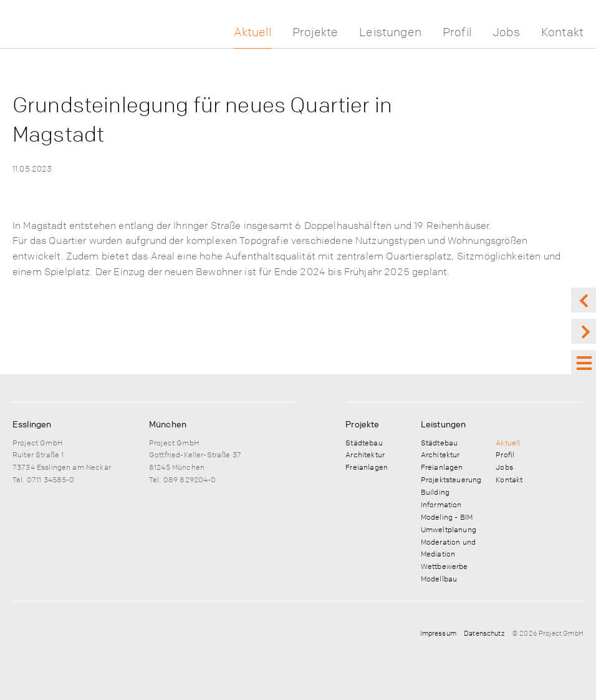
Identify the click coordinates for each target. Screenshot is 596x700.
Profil (457, 32)
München (168, 424)
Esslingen (32, 424)
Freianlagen (367, 467)
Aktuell (252, 32)
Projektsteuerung (451, 479)
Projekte (315, 32)
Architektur (365, 454)
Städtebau (364, 442)
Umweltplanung (449, 529)
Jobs (506, 32)
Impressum (438, 633)
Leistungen (390, 32)
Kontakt (562, 32)
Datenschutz (484, 633)
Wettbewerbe (445, 566)
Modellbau (439, 578)
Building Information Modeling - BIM (447, 504)
